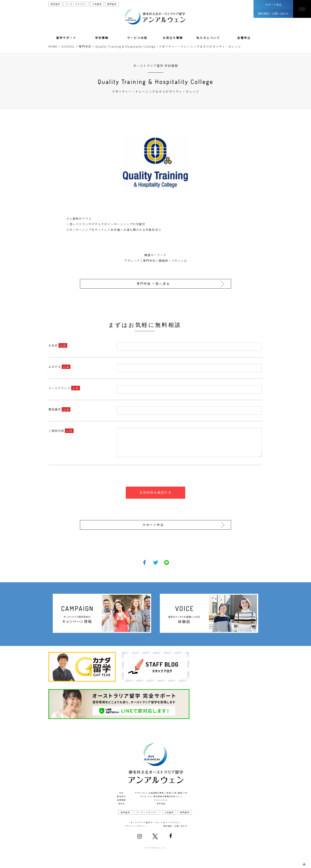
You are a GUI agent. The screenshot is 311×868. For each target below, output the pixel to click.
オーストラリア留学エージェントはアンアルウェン (156, 821)
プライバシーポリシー (136, 825)
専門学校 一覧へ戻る (154, 284)
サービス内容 (137, 38)
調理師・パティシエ (173, 261)
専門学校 (149, 261)
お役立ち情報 (173, 38)
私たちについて (208, 38)
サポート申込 (273, 5)
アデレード (132, 261)
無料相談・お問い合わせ (273, 13)
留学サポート (66, 38)
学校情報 (102, 38)
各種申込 (244, 38)
